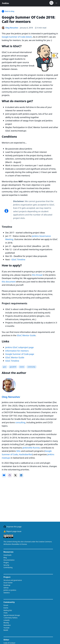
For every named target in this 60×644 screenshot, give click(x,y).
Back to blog (10, 11)
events (22, 367)
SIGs (18, 451)
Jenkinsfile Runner (31, 448)
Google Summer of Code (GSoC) (17, 37)
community (31, 367)
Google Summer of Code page (20, 354)
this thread (37, 275)
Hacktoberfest (26, 454)
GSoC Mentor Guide (26, 335)
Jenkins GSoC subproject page (19, 347)
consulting (20, 422)
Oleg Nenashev (11, 397)
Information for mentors (17, 351)
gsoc (5, 367)
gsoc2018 (13, 367)
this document (9, 282)
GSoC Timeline (18, 259)
